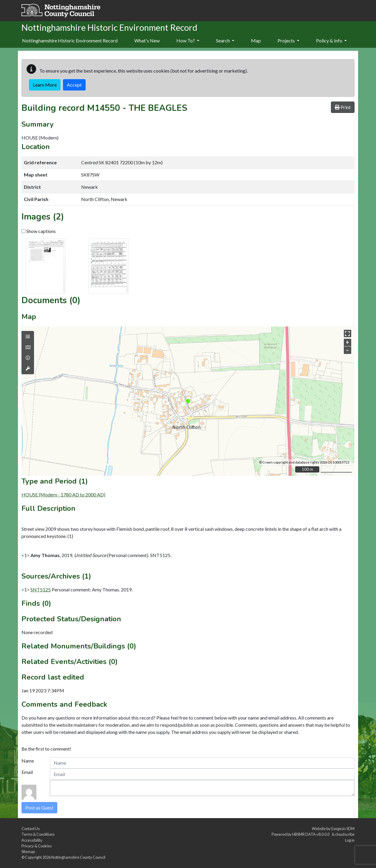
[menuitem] (147, 41)
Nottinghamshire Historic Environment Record (70, 40)
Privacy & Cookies (37, 846)
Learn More (45, 85)
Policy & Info (331, 40)
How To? (188, 40)
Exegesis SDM (343, 829)
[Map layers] (28, 337)
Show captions (39, 231)
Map (256, 40)
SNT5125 (41, 589)
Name (28, 761)
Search (225, 40)
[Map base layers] (28, 347)
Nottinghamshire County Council (78, 857)
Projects (288, 40)
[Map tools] (28, 369)
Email (27, 772)
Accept (74, 85)
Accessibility (32, 840)
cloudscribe (345, 834)
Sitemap (28, 852)
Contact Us (31, 829)
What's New (147, 40)
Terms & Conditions (38, 834)
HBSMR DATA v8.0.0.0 (311, 834)
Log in (350, 840)
